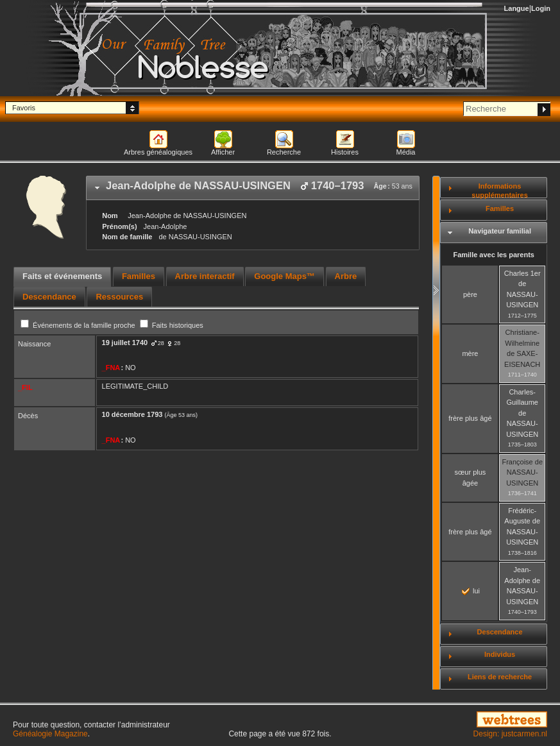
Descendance (500, 632)
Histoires (345, 152)
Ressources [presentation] (119, 297)
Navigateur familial (500, 231)
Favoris (24, 108)
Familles (500, 208)
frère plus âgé (470, 418)
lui (471, 591)
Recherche (284, 152)
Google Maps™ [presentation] (284, 276)
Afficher (223, 152)
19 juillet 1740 (125, 343)
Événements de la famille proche (79, 325)
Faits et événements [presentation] (62, 276)
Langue (517, 8)
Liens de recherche (500, 677)
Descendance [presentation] (49, 297)
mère (470, 353)
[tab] (253, 188)
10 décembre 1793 (132, 414)
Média (406, 152)
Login (541, 8)
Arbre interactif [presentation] (205, 276)
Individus (500, 654)
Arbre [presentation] (346, 276)
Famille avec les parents (494, 255)
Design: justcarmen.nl (510, 734)
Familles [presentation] (139, 276)
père (470, 294)
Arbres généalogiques (158, 152)
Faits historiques (172, 325)
